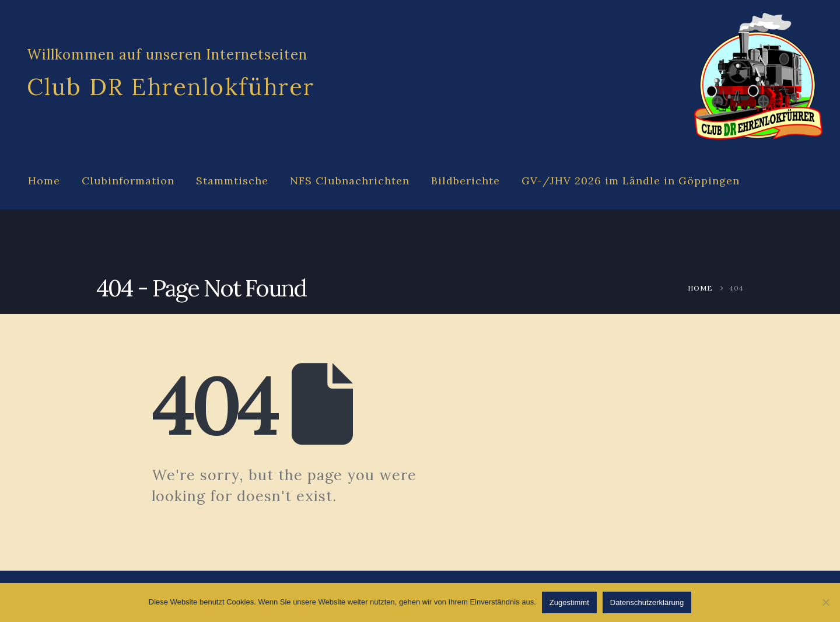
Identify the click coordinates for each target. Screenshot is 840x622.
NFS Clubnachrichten (350, 181)
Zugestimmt (569, 602)
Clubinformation (128, 181)
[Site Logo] (758, 76)
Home (44, 181)
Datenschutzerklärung (647, 602)
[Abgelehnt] (825, 602)
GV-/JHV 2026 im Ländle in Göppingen (631, 181)
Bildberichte (466, 181)
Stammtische (232, 181)
